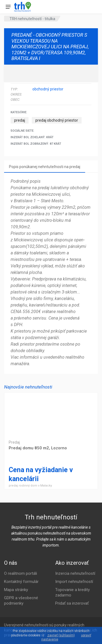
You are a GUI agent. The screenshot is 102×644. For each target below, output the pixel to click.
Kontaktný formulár (21, 582)
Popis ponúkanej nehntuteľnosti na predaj (45, 167)
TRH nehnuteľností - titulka (32, 19)
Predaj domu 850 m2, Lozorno (51, 414)
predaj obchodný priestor (57, 120)
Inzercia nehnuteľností (75, 573)
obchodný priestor (48, 89)
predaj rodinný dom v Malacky (30, 486)
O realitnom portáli (21, 573)
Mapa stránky (16, 590)
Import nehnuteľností (74, 582)
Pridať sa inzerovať (72, 603)
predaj (20, 120)
